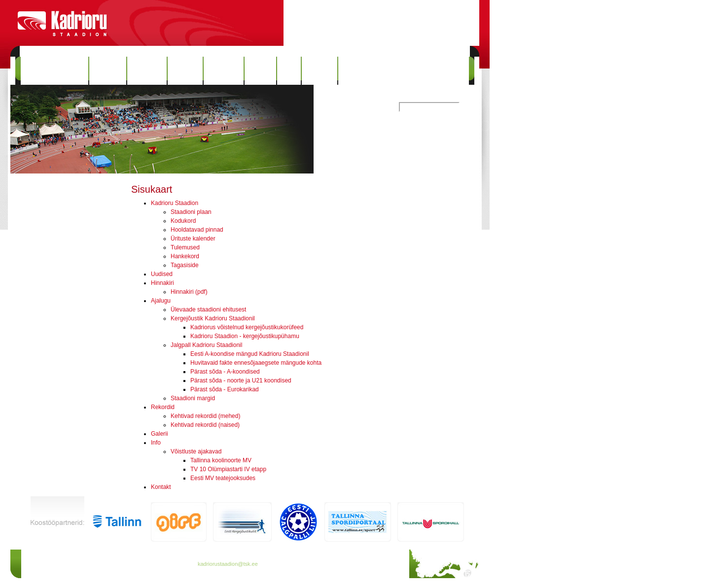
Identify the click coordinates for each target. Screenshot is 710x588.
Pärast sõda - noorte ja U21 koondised (241, 380)
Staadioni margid (193, 398)
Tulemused (185, 247)
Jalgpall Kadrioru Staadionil (206, 345)
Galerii (260, 71)
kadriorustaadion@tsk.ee (228, 564)
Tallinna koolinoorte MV (221, 460)
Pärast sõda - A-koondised (225, 372)
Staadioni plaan (191, 212)
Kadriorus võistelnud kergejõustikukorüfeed (247, 327)
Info (289, 71)
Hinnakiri (147, 71)
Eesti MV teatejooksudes (223, 478)
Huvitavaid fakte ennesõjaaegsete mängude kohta (256, 363)
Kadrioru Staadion (54, 71)
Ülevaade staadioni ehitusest (208, 310)
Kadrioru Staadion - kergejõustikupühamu (245, 336)
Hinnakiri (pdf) (189, 292)
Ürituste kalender (193, 239)
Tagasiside (185, 265)
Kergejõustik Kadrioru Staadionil (213, 318)
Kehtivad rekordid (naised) (205, 425)
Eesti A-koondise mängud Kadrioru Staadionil (250, 354)
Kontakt (319, 71)
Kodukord (183, 221)
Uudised (108, 71)
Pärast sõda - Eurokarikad (225, 389)
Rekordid (223, 71)
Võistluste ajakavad (196, 451)
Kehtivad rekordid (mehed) (205, 416)
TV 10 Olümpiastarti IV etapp (228, 469)
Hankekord (185, 256)
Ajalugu (185, 71)
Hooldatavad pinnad (197, 230)
